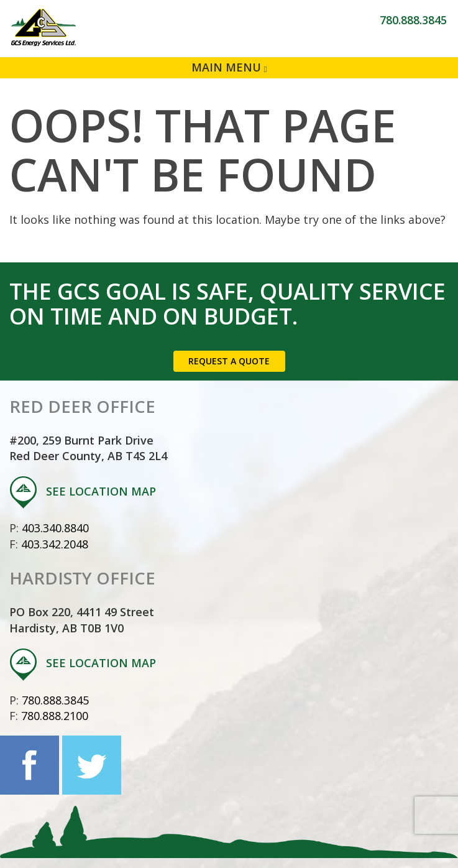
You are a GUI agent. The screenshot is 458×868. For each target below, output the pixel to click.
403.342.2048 (55, 544)
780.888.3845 (413, 20)
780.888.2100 (55, 716)
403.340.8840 (55, 528)
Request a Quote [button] (229, 361)
